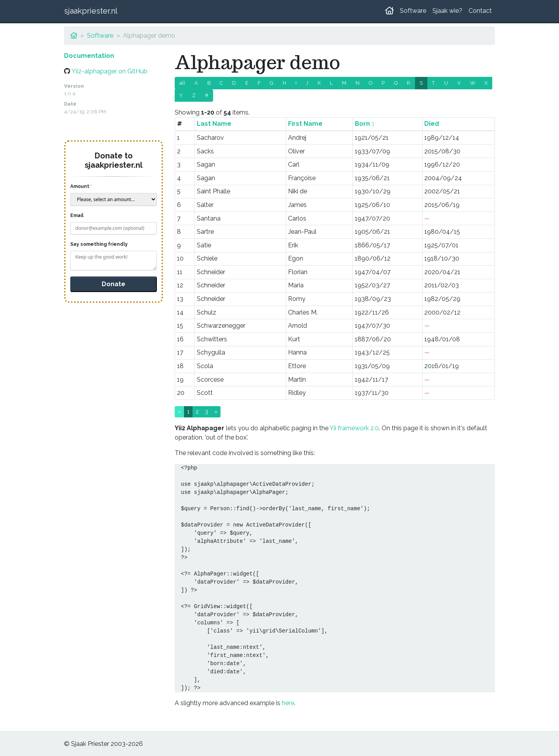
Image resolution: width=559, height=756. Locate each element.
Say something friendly (99, 244)
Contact (480, 11)
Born (362, 124)
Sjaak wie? (447, 11)
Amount (80, 186)
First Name (305, 124)
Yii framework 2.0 (354, 428)
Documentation (89, 56)
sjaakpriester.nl (91, 11)
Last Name (214, 124)
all (182, 83)
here (288, 703)
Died (432, 124)
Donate (114, 284)
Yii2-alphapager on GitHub (109, 71)
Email (77, 216)
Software (413, 11)
